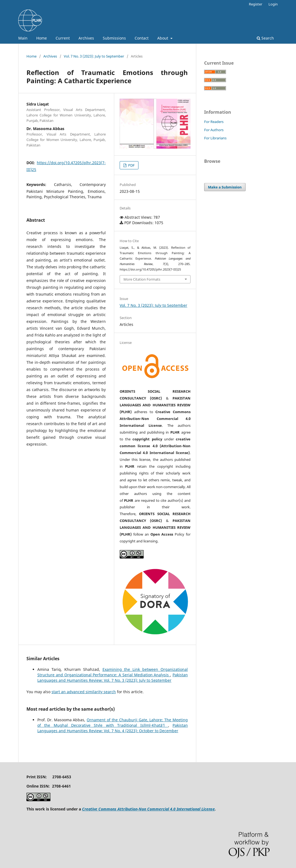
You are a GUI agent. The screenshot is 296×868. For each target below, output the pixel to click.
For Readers (214, 122)
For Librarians (215, 138)
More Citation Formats (142, 279)
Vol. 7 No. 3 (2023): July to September (94, 56)
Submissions (114, 38)
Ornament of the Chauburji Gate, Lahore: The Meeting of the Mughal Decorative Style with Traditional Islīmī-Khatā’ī (113, 723)
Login (273, 4)
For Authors (214, 130)
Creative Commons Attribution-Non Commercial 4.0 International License (148, 809)
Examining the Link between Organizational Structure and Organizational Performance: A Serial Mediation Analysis (113, 672)
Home (42, 38)
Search (265, 38)
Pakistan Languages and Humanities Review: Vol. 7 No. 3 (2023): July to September (113, 678)
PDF (131, 165)
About (163, 38)
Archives (86, 38)
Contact (142, 38)
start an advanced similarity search (84, 692)
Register (256, 4)
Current (63, 38)
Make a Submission (225, 187)
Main (23, 38)
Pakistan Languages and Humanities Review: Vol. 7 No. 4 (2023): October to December (113, 728)
